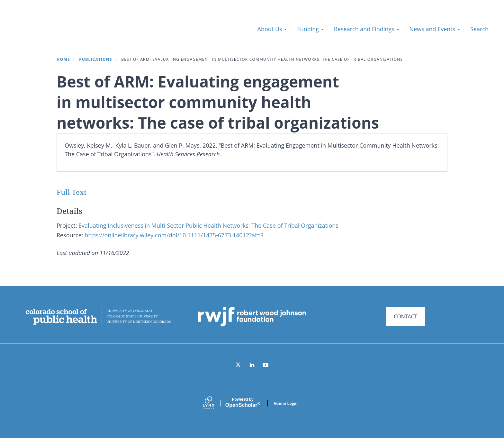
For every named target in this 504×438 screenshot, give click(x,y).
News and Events (435, 29)
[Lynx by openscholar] (214, 403)
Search (479, 29)
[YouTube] (265, 365)
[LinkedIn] (252, 365)
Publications (96, 59)
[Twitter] (239, 365)
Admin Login (286, 403)
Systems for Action (63, 26)
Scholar (243, 403)
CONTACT (405, 316)
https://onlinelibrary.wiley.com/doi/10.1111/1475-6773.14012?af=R (174, 235)
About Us (272, 29)
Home (63, 59)
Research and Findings (367, 29)
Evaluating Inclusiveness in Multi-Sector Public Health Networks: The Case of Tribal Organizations (208, 225)
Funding (310, 29)
